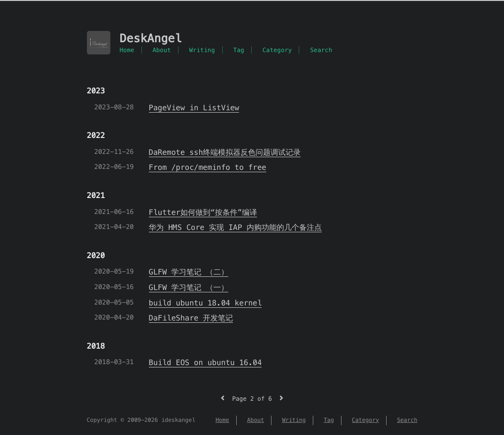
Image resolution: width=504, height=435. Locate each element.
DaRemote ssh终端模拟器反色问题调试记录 (225, 152)
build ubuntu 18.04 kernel (205, 303)
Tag (239, 50)
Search (321, 50)
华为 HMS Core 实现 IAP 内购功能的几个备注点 (236, 227)
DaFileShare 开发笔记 (191, 318)
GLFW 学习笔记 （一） (189, 287)
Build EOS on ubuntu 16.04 (205, 362)
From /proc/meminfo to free (208, 167)
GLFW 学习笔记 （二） (189, 272)
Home (127, 50)
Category (277, 50)
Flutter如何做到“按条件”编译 (203, 212)
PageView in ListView (194, 108)
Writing (202, 50)
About (162, 50)
